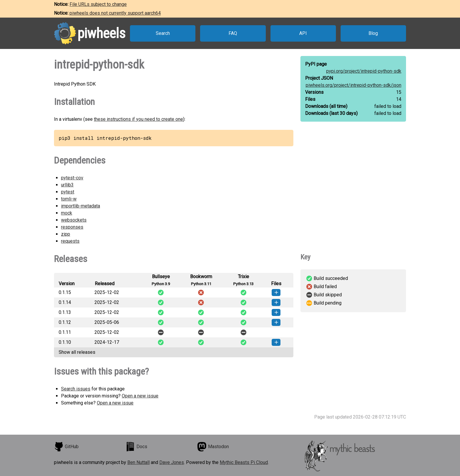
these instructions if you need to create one (138, 119)
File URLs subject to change (98, 4)
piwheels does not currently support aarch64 (115, 13)
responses (72, 227)
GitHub (66, 447)
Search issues (76, 389)
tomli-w (69, 199)
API (303, 33)
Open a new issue (140, 396)
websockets (74, 220)
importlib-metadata (81, 206)
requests (70, 241)
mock (67, 213)
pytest (68, 192)
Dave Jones (172, 462)
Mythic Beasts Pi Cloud (244, 462)
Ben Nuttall (138, 462)
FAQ (233, 33)
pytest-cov (72, 178)
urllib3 (67, 185)
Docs (136, 447)
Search (163, 33)
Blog (373, 33)
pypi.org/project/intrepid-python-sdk (364, 71)
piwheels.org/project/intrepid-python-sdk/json (354, 85)
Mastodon (213, 447)
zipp (66, 234)
